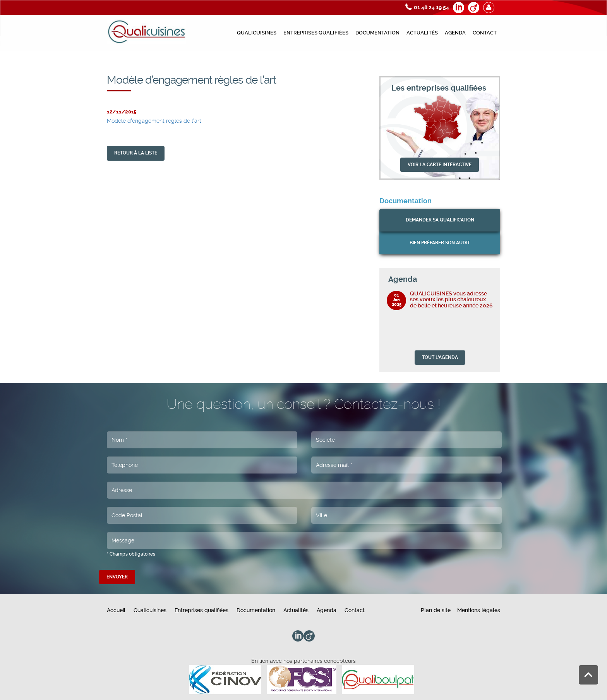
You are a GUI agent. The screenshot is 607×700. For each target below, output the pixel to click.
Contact (485, 33)
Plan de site (436, 610)
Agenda (455, 33)
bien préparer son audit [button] (440, 243)
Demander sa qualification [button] (440, 220)
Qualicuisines (257, 33)
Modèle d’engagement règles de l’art (522, 64)
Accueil (116, 610)
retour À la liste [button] (136, 153)
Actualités (422, 33)
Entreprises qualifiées (316, 33)
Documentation (377, 33)
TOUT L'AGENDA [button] (440, 357)
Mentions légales (479, 610)
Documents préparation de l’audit (435, 64)
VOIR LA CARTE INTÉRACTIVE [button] (440, 165)
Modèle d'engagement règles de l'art (154, 121)
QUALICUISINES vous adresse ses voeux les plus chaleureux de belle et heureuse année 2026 (451, 299)
